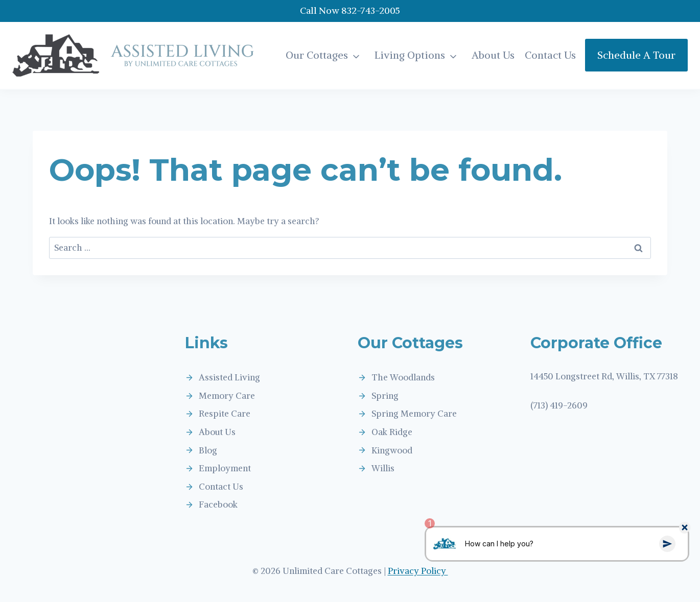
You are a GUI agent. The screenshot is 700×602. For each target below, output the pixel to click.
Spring (385, 396)
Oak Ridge (392, 432)
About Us (493, 55)
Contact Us (550, 55)
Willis (383, 468)
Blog (208, 450)
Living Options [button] (410, 55)
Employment (225, 468)
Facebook (218, 504)
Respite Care (225, 414)
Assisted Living (229, 377)
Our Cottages (317, 55)
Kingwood (392, 450)
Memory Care (227, 396)
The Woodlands (403, 377)
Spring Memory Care (414, 414)
